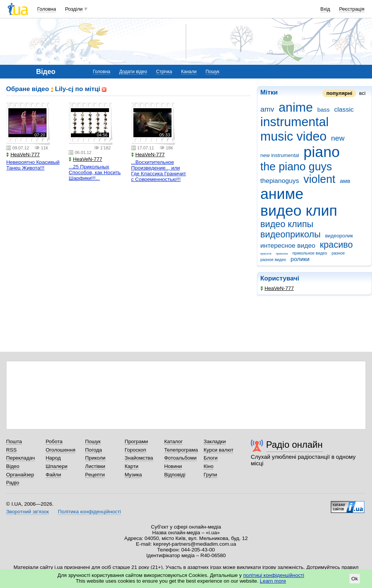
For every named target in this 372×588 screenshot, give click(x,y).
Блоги (211, 458)
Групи (210, 475)
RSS (11, 450)
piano (321, 152)
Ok (355, 579)
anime (296, 107)
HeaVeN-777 (277, 288)
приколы (282, 254)
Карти (131, 466)
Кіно (208, 466)
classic (344, 110)
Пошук (212, 72)
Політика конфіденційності (89, 512)
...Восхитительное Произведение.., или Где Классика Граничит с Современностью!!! (159, 171)
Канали (189, 72)
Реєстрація (352, 9)
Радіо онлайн (294, 445)
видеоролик (339, 236)
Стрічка (164, 72)
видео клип (299, 211)
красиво (336, 245)
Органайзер (20, 475)
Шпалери (57, 466)
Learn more (273, 581)
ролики (300, 259)
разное (338, 253)
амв (345, 181)
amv (267, 109)
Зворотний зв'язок (27, 512)
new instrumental (280, 155)
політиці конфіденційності (274, 575)
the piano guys (296, 167)
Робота (54, 441)
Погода (93, 450)
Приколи (95, 458)
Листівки (95, 466)
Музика (133, 475)
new (338, 138)
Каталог (174, 441)
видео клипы (287, 224)
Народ (53, 458)
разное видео (273, 260)
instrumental (294, 122)
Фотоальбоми (180, 458)
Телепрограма (181, 450)
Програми (136, 441)
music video (293, 136)
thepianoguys (280, 181)
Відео (13, 466)
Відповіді (175, 475)
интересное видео (288, 246)
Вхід (325, 9)
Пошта (14, 441)
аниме (282, 194)
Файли (54, 475)
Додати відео (133, 72)
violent (319, 179)
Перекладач (20, 458)
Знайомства (139, 458)
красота (266, 254)
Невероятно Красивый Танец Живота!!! (33, 165)
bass (323, 110)
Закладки (215, 441)
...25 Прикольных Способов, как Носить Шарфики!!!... (95, 172)
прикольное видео (310, 253)
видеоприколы (290, 234)
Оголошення (61, 450)
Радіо (13, 483)
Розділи (74, 9)
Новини (173, 466)
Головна (47, 9)
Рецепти (95, 475)
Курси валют (218, 450)
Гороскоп (135, 450)
